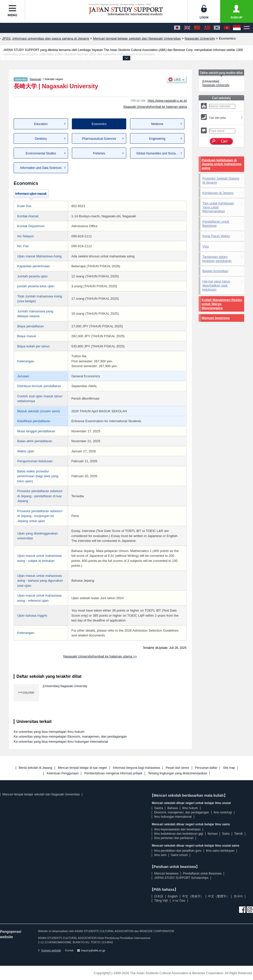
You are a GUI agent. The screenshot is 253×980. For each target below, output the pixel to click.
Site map (229, 768)
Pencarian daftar (206, 768)
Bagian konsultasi (215, 271)
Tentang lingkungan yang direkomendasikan (178, 773)
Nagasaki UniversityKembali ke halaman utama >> (100, 656)
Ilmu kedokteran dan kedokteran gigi (178, 834)
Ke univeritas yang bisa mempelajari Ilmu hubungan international (61, 742)
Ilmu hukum (190, 808)
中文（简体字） (193, 896)
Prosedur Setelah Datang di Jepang (221, 180)
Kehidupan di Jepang (218, 193)
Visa (206, 246)
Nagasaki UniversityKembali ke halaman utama (155, 107)
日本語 (159, 896)
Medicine (157, 124)
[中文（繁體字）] (207, 28)
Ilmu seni (160, 855)
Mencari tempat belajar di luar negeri (83, 768)
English (173, 896)
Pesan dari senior (177, 768)
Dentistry (41, 139)
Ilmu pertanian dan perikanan (174, 838)
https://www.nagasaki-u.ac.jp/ (167, 101)
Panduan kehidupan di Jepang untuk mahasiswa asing (222, 164)
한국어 (238, 896)
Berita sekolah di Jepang (36, 768)
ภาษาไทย (179, 901)
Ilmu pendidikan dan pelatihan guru (178, 851)
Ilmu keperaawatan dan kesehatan (177, 829)
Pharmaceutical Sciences (99, 139)
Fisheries (99, 153)
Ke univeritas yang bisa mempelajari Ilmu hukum (49, 732)
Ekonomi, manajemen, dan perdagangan (182, 812)
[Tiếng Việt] (227, 28)
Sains (226, 834)
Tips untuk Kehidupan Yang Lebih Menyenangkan (218, 207)
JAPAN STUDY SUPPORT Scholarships (181, 878)
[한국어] (217, 28)
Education (41, 124)
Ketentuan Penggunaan (63, 773)
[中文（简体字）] (197, 28)
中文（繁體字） (219, 896)
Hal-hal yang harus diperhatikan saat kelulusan (216, 285)
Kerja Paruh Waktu (216, 236)
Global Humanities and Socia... (157, 153)
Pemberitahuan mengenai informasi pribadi (113, 773)
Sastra (159, 808)
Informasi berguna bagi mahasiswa (136, 768)
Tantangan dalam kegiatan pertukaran (217, 259)
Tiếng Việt (161, 901)
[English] (187, 28)
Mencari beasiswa (216, 318)
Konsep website (49, 950)
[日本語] (177, 28)
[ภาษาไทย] (247, 28)
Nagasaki (35, 79)
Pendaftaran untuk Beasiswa (216, 224)
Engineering (157, 139)
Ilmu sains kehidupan (220, 851)
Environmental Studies (41, 153)
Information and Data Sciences (41, 168)
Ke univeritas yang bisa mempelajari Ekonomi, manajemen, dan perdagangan (70, 736)
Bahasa (173, 808)
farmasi (213, 834)
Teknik (239, 834)
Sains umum (179, 855)
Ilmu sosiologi (223, 812)
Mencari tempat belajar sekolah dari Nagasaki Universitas (41, 794)
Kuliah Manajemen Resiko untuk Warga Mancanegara (222, 304)
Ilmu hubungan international (173, 817)
